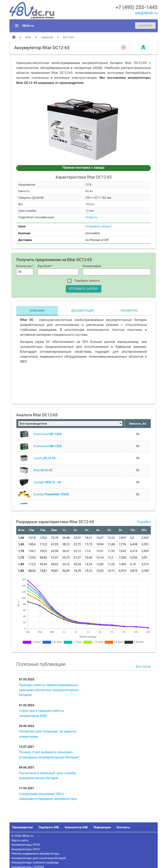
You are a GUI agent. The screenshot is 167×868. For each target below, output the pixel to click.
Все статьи (143, 667)
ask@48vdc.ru (146, 13)
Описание (37, 311)
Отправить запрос (99, 226)
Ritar (28, 37)
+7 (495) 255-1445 (137, 7)
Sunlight (47, 482)
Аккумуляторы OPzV (26, 849)
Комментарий (92, 266)
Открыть (92, 217)
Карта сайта (20, 840)
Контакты (123, 827)
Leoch (45, 458)
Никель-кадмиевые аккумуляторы (35, 854)
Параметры (129, 311)
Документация (83, 311)
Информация (102, 827)
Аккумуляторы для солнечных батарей (39, 858)
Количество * (25, 266)
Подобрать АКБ (49, 827)
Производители (23, 827)
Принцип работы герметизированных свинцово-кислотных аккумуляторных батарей (49, 690)
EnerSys (51, 494)
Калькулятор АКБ (76, 827)
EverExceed (48, 434)
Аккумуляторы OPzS (26, 845)
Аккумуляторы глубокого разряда (35, 862)
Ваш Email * (45, 266)
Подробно (144, 522)
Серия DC (47, 37)
